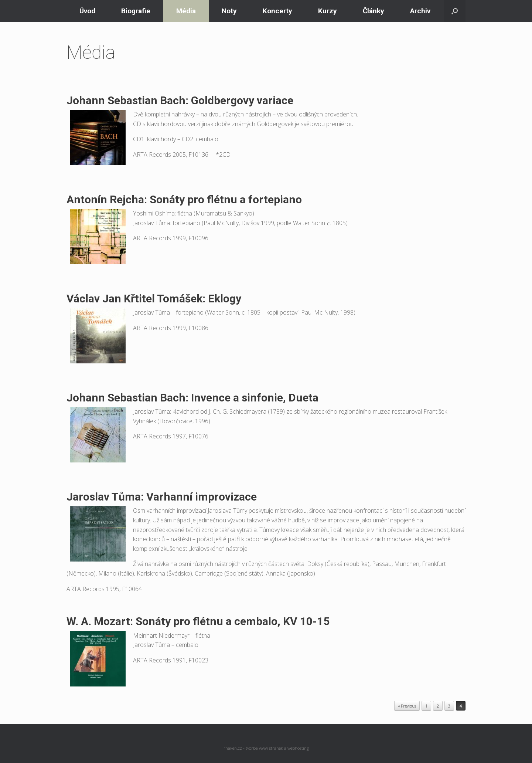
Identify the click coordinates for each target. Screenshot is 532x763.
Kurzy (328, 11)
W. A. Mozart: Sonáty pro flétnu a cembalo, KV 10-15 (198, 621)
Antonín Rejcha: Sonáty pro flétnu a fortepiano (184, 199)
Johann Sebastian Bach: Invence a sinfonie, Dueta (192, 398)
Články (374, 11)
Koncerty (277, 11)
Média (186, 11)
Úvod (87, 11)
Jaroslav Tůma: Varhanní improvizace (162, 497)
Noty (229, 11)
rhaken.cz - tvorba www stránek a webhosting (266, 748)
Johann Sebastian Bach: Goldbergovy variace (180, 100)
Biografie (136, 11)
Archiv (420, 11)
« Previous (407, 706)
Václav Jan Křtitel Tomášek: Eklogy (154, 299)
